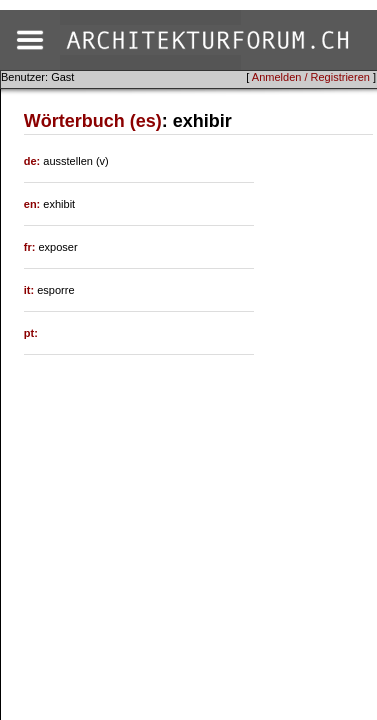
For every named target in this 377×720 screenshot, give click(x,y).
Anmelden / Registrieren (311, 77)
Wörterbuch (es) (93, 121)
